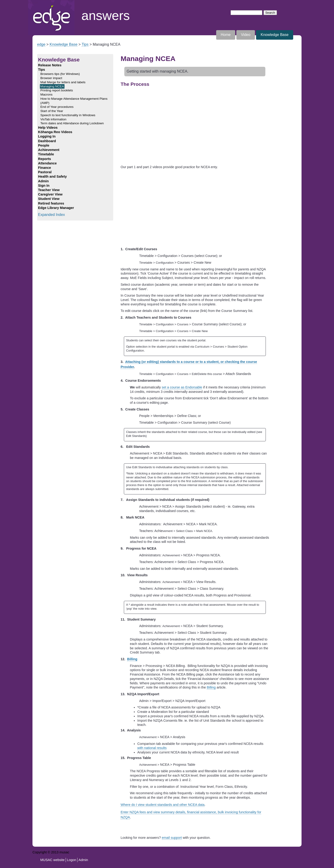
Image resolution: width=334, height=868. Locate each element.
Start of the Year (52, 111)
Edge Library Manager (56, 208)
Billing (132, 659)
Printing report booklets (57, 90)
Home (33, 2)
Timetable (46, 154)
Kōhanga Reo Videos (55, 132)
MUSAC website (53, 860)
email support (172, 838)
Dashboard (47, 141)
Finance (45, 168)
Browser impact (51, 78)
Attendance (47, 163)
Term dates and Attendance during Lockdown (72, 123)
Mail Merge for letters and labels (63, 82)
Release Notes (50, 65)
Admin (43, 181)
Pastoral (45, 172)
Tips (85, 44)
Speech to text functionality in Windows (68, 115)
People (44, 145)
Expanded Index (51, 215)
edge (41, 44)
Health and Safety (52, 176)
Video (246, 35)
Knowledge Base (275, 35)
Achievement (49, 150)
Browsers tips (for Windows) (60, 74)
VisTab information (53, 119)
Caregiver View (50, 194)
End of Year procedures (57, 107)
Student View (49, 199)
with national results (152, 748)
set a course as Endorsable (182, 387)
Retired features (51, 203)
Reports (45, 159)
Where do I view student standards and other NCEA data (163, 805)
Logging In (47, 136)
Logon (72, 860)
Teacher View (49, 190)
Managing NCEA (52, 86)
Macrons (46, 94)
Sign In (44, 186)
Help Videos (48, 128)
